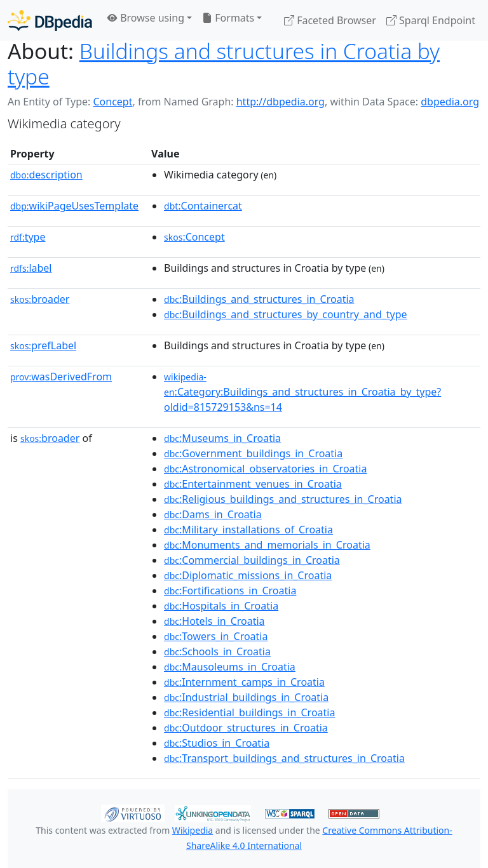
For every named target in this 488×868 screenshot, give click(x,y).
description (46, 175)
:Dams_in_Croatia (213, 514)
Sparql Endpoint (431, 20)
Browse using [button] (146, 18)
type (28, 237)
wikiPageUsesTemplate (74, 206)
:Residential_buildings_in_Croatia (249, 712)
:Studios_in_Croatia (217, 743)
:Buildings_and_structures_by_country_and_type (286, 314)
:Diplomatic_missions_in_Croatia (248, 575)
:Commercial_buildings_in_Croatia (252, 560)
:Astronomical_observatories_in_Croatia (265, 469)
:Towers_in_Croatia (216, 636)
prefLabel (43, 345)
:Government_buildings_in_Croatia (253, 453)
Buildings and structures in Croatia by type (224, 63)
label (31, 268)
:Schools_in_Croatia (217, 651)
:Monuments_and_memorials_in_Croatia (267, 545)
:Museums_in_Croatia (222, 438)
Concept (112, 102)
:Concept (194, 237)
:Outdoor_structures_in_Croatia (246, 728)
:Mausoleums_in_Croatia (230, 667)
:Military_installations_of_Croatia (248, 530)
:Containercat (203, 206)
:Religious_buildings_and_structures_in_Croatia (283, 499)
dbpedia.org (450, 102)
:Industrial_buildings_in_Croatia (246, 697)
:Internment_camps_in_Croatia (244, 682)
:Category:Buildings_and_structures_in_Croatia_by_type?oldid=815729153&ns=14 (302, 392)
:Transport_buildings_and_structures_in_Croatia (284, 758)
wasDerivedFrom (61, 377)
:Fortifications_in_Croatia (230, 591)
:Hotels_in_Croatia (214, 621)
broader (40, 299)
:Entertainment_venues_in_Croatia (253, 484)
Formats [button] (228, 18)
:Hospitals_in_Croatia (221, 606)
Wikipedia (193, 830)
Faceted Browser (330, 20)
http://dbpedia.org (281, 102)
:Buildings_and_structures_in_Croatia (259, 299)
